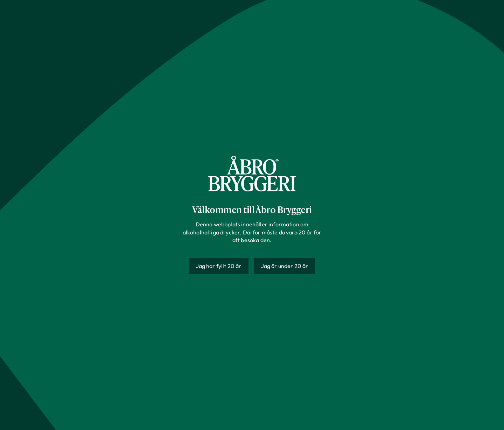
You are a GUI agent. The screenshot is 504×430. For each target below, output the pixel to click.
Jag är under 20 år (285, 266)
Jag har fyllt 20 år (219, 266)
